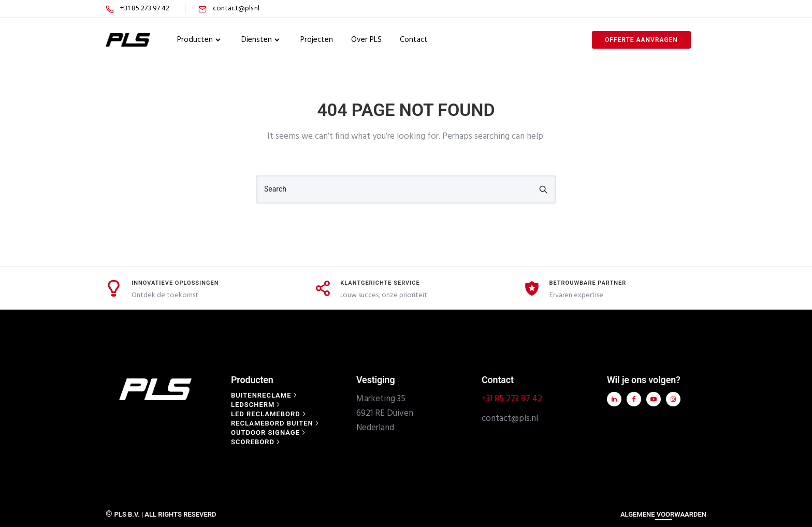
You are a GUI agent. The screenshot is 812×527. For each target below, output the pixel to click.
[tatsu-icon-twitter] (650, 9)
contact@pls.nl (236, 9)
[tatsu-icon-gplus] (677, 9)
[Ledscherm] (257, 405)
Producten (195, 40)
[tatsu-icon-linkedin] (663, 9)
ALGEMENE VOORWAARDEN (663, 514)
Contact (414, 40)
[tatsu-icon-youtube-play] (652, 399)
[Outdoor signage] (269, 433)
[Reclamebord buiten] (276, 423)
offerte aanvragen (641, 40)
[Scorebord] (256, 442)
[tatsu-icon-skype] (704, 9)
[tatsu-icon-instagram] (692, 9)
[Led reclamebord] (269, 414)
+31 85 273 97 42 (145, 9)
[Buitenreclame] (265, 395)
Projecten (317, 40)
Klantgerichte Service (380, 283)
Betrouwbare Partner (588, 283)
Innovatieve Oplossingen (175, 283)
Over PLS (366, 40)
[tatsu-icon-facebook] (639, 9)
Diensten (257, 40)
